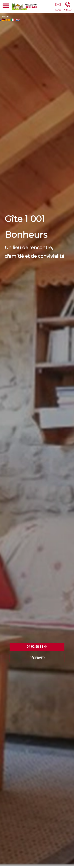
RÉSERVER (37, 658)
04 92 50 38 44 (37, 647)
